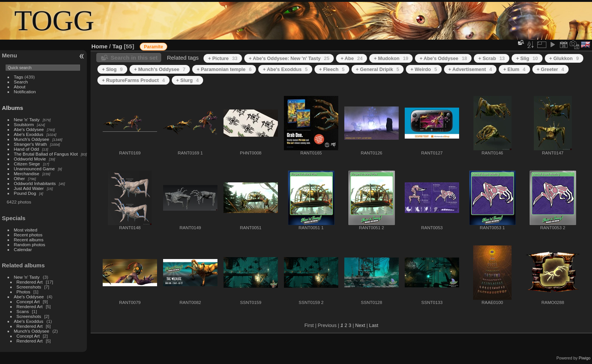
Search (21, 82)
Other (19, 178)
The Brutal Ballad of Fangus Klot (46, 154)
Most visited (26, 230)
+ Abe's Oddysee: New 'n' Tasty (289, 58)
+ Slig (527, 58)
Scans (23, 311)
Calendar (23, 249)
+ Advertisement (470, 69)
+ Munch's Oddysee (160, 69)
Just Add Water (29, 188)
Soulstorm (24, 124)
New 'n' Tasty (27, 120)
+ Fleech (332, 69)
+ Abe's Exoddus (285, 69)
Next (360, 325)
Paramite (153, 47)
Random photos (30, 244)
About (20, 87)
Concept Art (28, 302)
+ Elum (514, 69)
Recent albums (29, 240)
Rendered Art (30, 282)
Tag (117, 46)
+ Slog (112, 69)
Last (374, 325)
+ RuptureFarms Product (133, 80)
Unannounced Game (35, 169)
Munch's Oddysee (32, 139)
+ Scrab (492, 58)
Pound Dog (25, 193)
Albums (12, 108)
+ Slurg (188, 80)
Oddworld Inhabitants (35, 183)
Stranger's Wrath (31, 144)
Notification (25, 92)
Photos (24, 292)
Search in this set (134, 58)
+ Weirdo (424, 69)
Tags (19, 77)
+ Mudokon (391, 58)
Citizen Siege (27, 164)
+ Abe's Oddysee (443, 58)
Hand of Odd (27, 149)
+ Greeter (551, 69)
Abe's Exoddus (29, 134)
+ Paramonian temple (224, 69)
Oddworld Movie (30, 159)
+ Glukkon (564, 58)
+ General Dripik (378, 69)
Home (99, 46)
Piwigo (585, 358)
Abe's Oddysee (29, 129)
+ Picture (223, 58)
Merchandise (27, 174)
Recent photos (28, 235)
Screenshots (29, 287)
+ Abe (351, 58)
